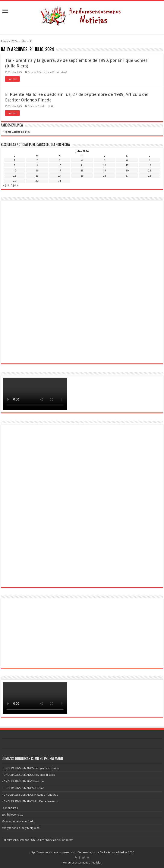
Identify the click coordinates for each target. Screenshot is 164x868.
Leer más (12, 79)
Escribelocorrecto (12, 815)
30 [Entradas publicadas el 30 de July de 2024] (37, 181)
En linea (17, 132)
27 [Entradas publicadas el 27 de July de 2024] (127, 176)
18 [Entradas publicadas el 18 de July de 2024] (82, 170)
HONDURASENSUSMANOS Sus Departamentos (30, 801)
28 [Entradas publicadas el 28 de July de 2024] (149, 176)
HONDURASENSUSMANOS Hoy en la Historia (29, 775)
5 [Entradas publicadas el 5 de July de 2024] (105, 160)
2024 (14, 41)
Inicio (4, 41)
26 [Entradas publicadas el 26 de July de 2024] (104, 176)
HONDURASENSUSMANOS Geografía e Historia (30, 768)
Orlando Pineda (36, 106)
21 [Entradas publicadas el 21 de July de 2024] (149, 170)
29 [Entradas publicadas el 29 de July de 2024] (15, 181)
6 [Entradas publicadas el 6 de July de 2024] (127, 160)
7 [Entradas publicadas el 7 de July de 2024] (150, 160)
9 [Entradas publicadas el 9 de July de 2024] (37, 165)
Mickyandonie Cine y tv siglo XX (21, 828)
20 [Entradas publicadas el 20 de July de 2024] (127, 170)
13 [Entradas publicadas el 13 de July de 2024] (127, 165)
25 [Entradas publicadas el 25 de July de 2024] (82, 176)
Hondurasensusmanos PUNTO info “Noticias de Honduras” (38, 840)
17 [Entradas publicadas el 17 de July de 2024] (60, 170)
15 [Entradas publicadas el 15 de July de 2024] (15, 170)
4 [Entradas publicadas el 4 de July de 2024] (82, 160)
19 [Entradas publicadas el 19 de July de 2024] (104, 170)
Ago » (14, 185)
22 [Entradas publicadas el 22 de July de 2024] (15, 176)
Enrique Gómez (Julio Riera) (43, 72)
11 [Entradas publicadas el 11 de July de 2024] (82, 165)
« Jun (6, 185)
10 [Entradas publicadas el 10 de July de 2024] (60, 165)
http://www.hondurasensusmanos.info (54, 852)
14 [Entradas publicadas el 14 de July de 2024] (149, 165)
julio (23, 41)
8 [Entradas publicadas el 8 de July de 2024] (14, 165)
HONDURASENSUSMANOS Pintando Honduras (30, 795)
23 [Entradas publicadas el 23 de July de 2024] (37, 176)
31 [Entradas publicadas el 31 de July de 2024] (60, 181)
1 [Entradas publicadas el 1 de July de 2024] (14, 160)
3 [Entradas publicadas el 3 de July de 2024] (59, 160)
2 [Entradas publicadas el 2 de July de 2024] (37, 160)
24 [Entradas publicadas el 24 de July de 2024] (60, 176)
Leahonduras (10, 808)
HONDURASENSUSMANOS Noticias (23, 781)
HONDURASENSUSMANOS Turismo (23, 788)
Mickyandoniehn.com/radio (18, 821)
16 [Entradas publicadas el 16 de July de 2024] (37, 170)
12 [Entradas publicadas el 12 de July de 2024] (104, 165)
